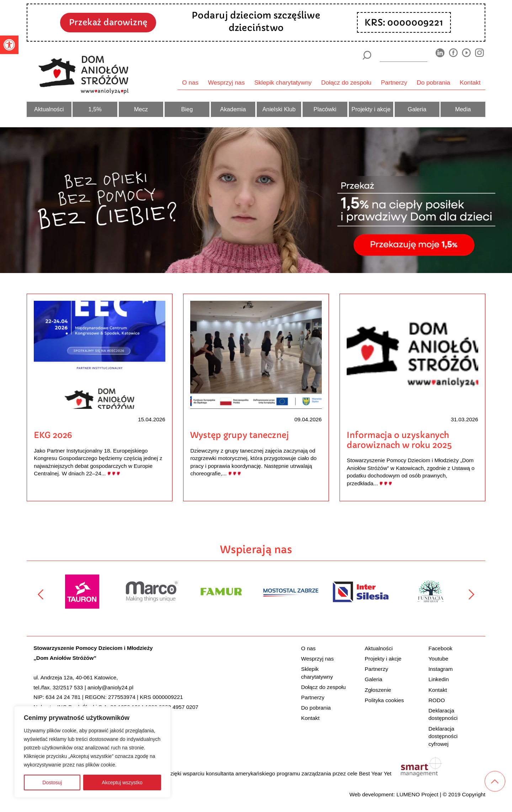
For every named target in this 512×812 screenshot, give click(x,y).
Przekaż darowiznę (108, 22)
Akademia (233, 109)
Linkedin (439, 679)
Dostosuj (52, 782)
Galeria (417, 109)
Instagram (441, 669)
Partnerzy (394, 82)
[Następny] (471, 594)
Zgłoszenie (378, 690)
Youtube (438, 659)
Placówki (325, 109)
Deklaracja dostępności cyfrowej (443, 736)
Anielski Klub (279, 109)
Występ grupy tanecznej (240, 435)
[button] (9, 45)
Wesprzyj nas (226, 82)
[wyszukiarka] (404, 55)
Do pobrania (433, 82)
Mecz (141, 109)
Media (463, 109)
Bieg (187, 109)
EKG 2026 (53, 435)
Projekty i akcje (371, 109)
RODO (437, 700)
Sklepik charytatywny (283, 82)
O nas (190, 82)
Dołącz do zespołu (346, 82)
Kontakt (470, 82)
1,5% (95, 109)
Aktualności (49, 109)
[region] (92, 752)
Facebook (440, 648)
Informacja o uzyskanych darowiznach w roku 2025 (399, 440)
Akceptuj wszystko (122, 782)
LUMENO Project (417, 794)
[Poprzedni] (41, 594)
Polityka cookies (384, 700)
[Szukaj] (367, 55)
